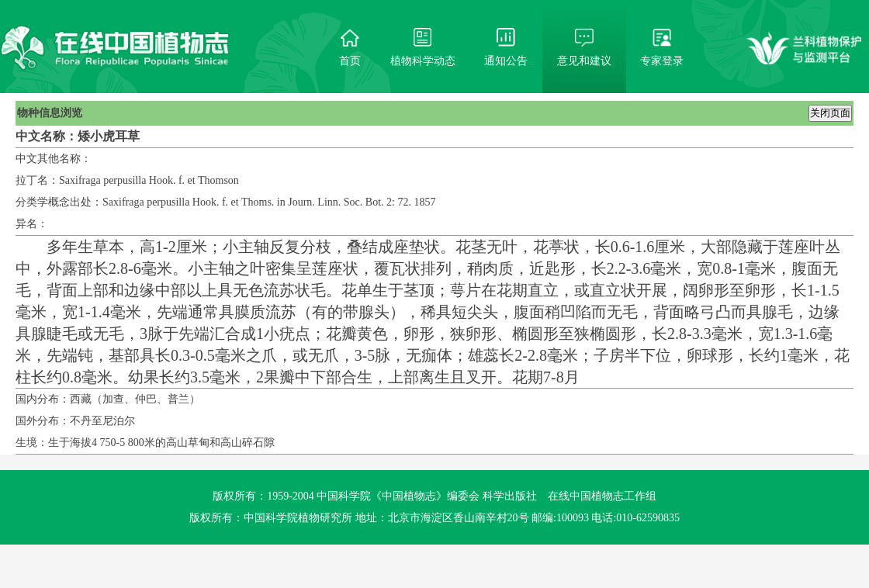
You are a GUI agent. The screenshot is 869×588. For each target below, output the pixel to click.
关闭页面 (830, 113)
